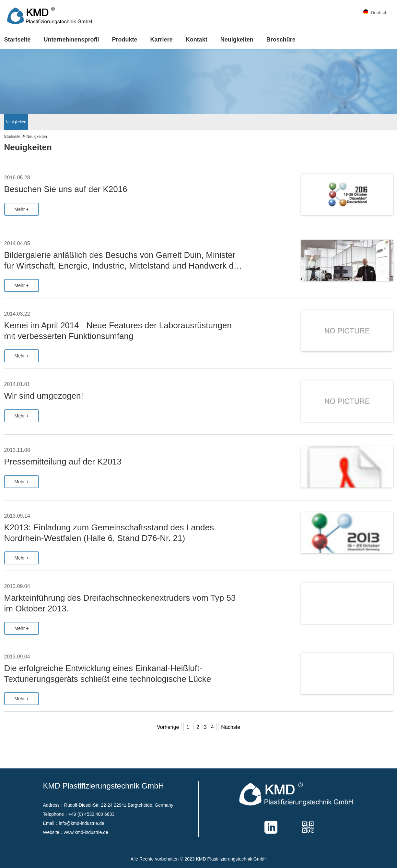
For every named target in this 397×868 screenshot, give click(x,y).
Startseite (18, 40)
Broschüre (281, 40)
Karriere (162, 40)
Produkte (125, 40)
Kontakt (197, 40)
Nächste (231, 727)
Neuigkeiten (237, 40)
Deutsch (379, 13)
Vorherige (168, 727)
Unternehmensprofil (71, 40)
